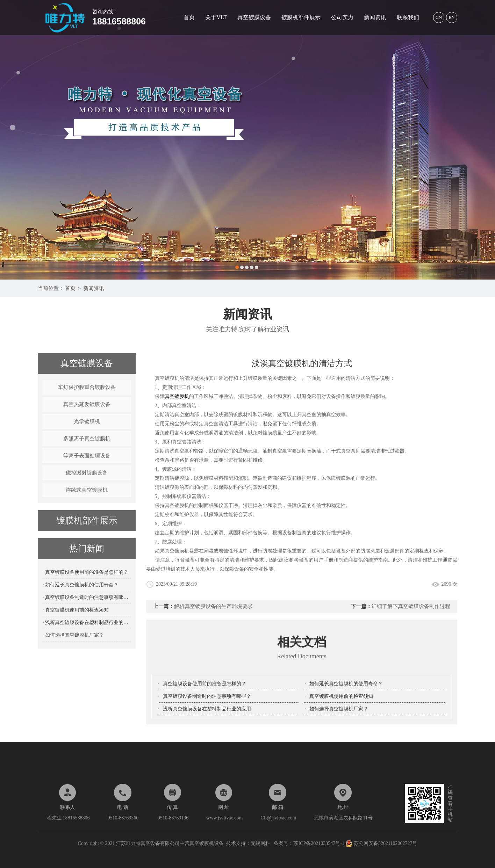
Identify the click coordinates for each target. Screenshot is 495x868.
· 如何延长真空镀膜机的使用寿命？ (81, 585)
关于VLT (216, 17)
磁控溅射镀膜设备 (87, 473)
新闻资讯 (375, 17)
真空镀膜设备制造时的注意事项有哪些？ (207, 696)
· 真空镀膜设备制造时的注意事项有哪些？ (87, 597)
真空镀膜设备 (254, 17)
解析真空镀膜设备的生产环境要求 (213, 606)
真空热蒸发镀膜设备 (87, 404)
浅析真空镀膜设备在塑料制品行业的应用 (207, 709)
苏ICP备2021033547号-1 (319, 843)
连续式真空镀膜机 (87, 490)
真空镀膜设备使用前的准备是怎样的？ (205, 684)
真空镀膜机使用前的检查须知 (341, 696)
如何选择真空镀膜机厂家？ (339, 709)
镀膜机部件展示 (301, 17)
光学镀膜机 (87, 421)
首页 (189, 17)
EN (451, 17)
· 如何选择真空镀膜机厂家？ (73, 635)
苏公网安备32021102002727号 (381, 843)
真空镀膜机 (177, 396)
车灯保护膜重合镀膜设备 (87, 387)
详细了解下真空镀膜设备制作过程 (411, 606)
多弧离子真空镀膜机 (87, 439)
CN (439, 17)
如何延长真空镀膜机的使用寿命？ (346, 684)
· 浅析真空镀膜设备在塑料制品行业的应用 (87, 623)
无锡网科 (260, 843)
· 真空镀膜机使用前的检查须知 (76, 610)
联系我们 (408, 17)
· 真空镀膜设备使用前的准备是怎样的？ (85, 572)
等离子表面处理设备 (87, 456)
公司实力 (342, 17)
